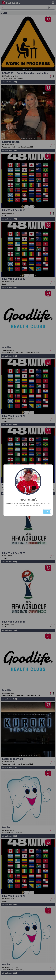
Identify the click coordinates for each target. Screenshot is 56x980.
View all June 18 (10, 150)
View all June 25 (10, 630)
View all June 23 (10, 493)
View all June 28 (10, 836)
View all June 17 (10, 82)
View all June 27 (10, 767)
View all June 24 (10, 562)
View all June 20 (10, 287)
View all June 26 (10, 699)
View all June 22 (10, 425)
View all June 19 (10, 219)
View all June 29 (10, 904)
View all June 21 (10, 356)
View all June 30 (10, 973)
